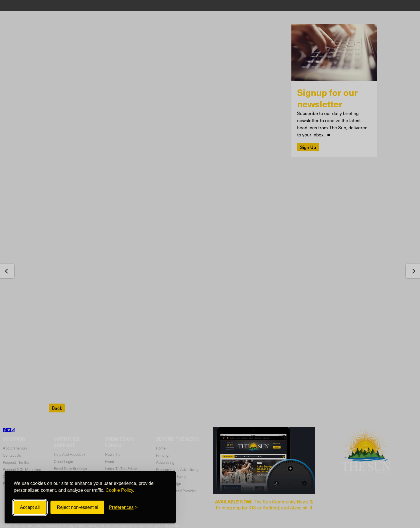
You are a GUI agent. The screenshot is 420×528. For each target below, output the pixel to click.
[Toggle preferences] (123, 507)
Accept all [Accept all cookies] (30, 507)
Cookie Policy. (120, 490)
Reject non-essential (77, 507)
